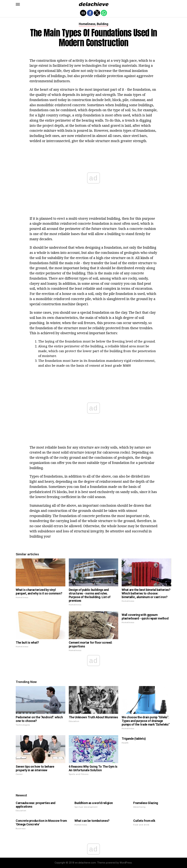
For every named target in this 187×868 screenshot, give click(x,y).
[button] (18, 4)
